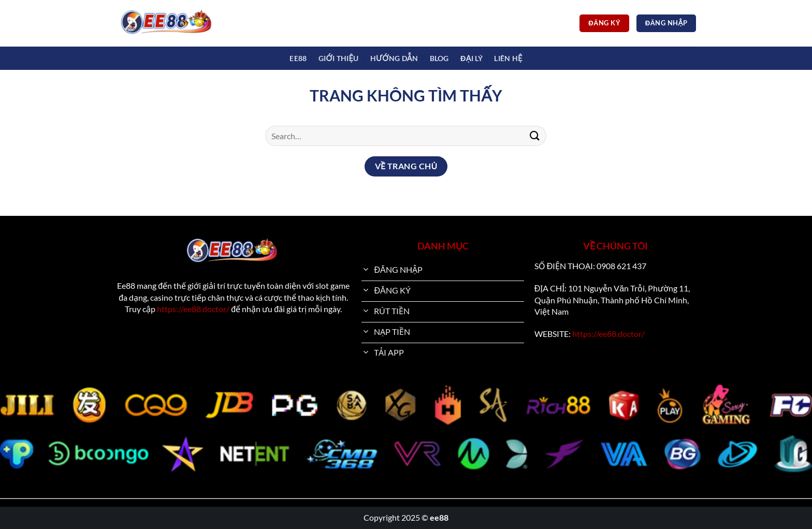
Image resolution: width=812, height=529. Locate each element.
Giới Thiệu (338, 58)
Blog (439, 58)
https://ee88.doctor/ (193, 309)
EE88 (298, 58)
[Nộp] (534, 136)
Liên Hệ (508, 58)
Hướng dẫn (394, 58)
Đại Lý (472, 58)
